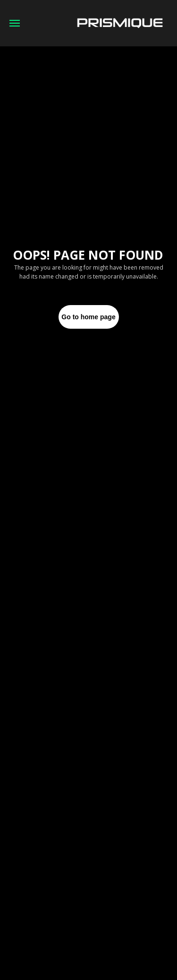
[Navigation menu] (15, 23)
